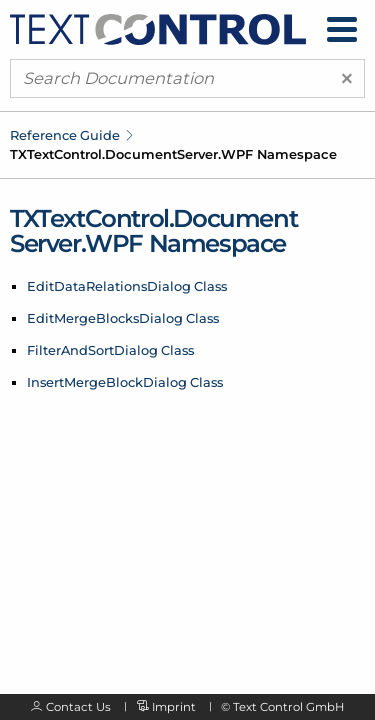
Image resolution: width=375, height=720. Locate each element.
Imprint (174, 707)
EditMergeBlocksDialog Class (123, 318)
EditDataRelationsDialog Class (127, 286)
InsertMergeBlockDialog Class (125, 382)
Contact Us (78, 707)
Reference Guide (65, 135)
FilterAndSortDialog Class (110, 350)
